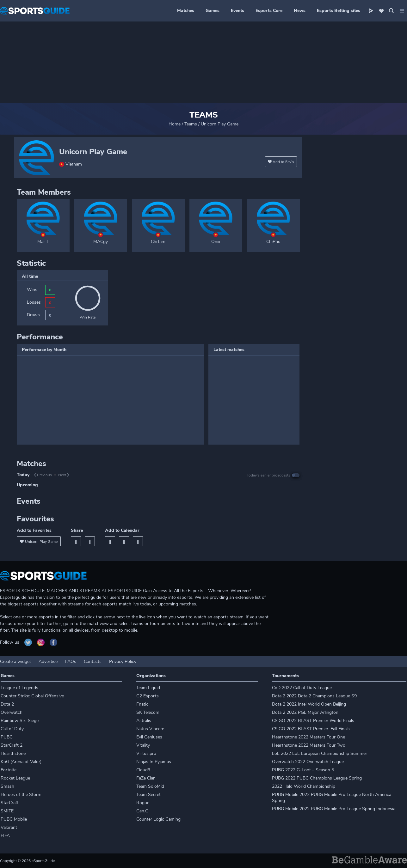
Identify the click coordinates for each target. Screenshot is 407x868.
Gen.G (142, 811)
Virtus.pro (146, 753)
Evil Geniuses (149, 737)
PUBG (7, 737)
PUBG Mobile (14, 819)
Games (213, 11)
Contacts (93, 662)
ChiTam (158, 242)
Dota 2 (7, 704)
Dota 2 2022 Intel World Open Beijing (309, 704)
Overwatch (12, 712)
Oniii (216, 242)
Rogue (143, 803)
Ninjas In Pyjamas (154, 762)
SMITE (7, 811)
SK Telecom (148, 712)
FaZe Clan (146, 778)
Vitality (143, 745)
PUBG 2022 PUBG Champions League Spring (317, 778)
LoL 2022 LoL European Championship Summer (320, 753)
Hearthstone (13, 753)
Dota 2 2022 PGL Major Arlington (305, 712)
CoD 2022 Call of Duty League (302, 688)
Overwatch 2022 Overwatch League (308, 762)
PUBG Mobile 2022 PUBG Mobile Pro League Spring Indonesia (334, 809)
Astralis (144, 721)
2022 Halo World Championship (304, 786)
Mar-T (43, 242)
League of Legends (19, 688)
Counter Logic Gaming (158, 819)
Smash (7, 786)
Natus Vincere (150, 729)
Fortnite (9, 770)
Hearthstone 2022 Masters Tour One (308, 737)
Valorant (9, 827)
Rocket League (15, 778)
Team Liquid (148, 688)
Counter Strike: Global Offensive (32, 696)
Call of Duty (12, 729)
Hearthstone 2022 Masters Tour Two (309, 745)
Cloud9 (143, 770)
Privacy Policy (123, 662)
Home (175, 124)
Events (237, 11)
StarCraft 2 (12, 745)
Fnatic (142, 704)
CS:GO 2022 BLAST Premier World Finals (313, 721)
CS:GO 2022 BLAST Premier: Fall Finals (311, 729)
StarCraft (10, 803)
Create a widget (15, 662)
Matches (186, 11)
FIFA (5, 836)
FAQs (71, 662)
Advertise (48, 662)
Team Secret (148, 795)
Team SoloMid (150, 786)
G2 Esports (148, 696)
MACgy (101, 242)
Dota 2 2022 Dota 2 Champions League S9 (314, 696)
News (300, 11)
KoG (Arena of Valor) (21, 762)
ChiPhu (273, 242)
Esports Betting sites (339, 11)
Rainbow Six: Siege (20, 721)
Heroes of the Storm (21, 795)
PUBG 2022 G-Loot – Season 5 (303, 770)
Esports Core (269, 11)
